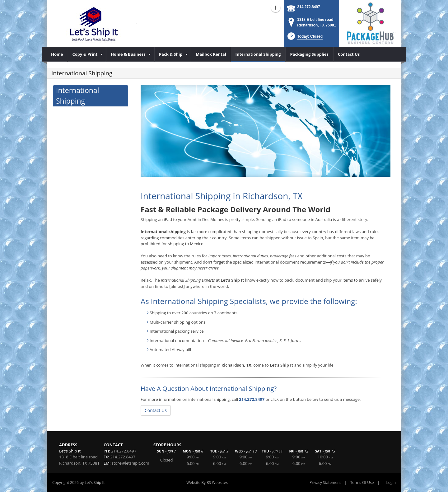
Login (391, 483)
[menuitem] (57, 54)
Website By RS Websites (207, 483)
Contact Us (156, 410)
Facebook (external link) (276, 7)
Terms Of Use (362, 483)
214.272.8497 (308, 7)
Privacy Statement (325, 483)
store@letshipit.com (131, 463)
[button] (304, 38)
